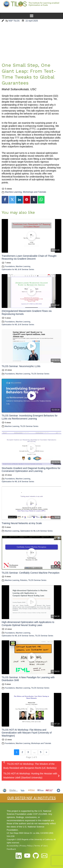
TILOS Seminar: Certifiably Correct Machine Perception (31, 573)
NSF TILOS (14, 21)
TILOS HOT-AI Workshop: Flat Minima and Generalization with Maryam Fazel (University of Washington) (27, 733)
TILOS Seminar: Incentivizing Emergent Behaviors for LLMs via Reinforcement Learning (30, 417)
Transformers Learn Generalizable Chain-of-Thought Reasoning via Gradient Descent (29, 257)
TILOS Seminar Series (40, 374)
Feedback (11, 849)
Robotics (24, 580)
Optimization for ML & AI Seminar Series (18, 269)
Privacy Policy (26, 846)
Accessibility (13, 846)
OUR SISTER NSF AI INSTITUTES (31, 798)
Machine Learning (13, 192)
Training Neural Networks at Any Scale (22, 523)
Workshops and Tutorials (34, 192)
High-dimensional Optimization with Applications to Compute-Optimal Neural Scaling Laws (28, 624)
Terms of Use (40, 846)
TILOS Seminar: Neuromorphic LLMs (21, 366)
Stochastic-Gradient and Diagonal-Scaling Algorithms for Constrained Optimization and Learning (31, 470)
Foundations (10, 266)
